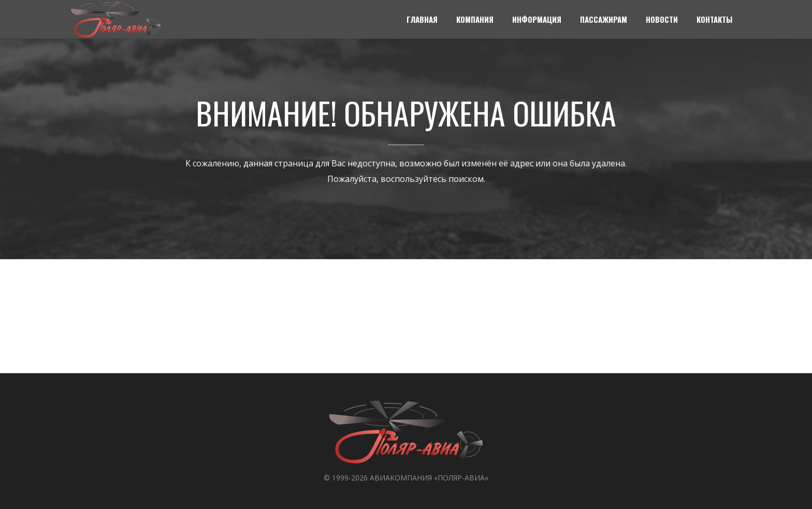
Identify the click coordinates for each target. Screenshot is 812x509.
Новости (662, 19)
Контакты (714, 19)
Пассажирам (604, 19)
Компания (475, 19)
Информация (537, 19)
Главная (422, 19)
